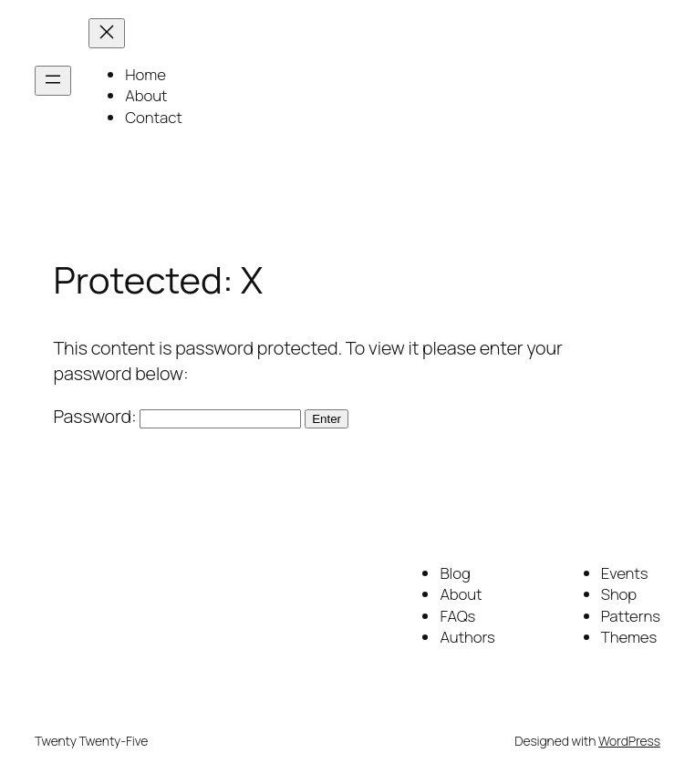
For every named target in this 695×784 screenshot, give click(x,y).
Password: (178, 416)
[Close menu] (107, 33)
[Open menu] (53, 81)
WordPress (629, 741)
